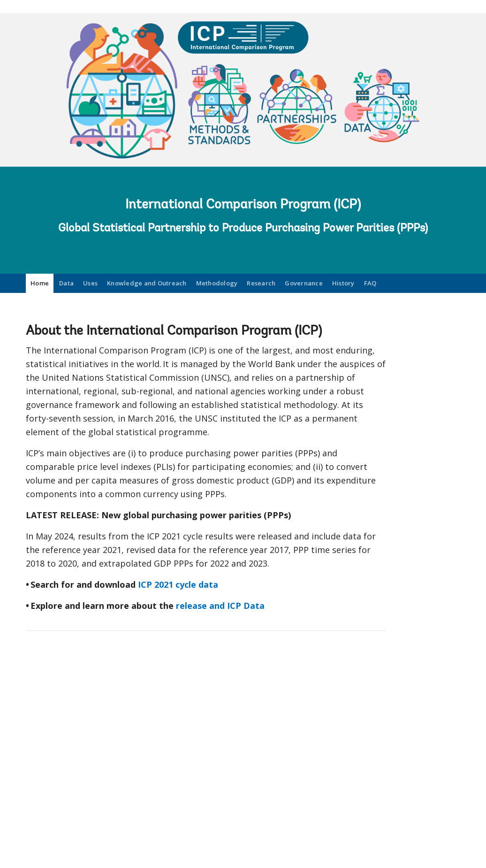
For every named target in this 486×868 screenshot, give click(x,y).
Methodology (217, 283)
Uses (90, 283)
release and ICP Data (220, 606)
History (343, 283)
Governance (304, 283)
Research (261, 283)
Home (40, 283)
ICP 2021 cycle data (178, 584)
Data (66, 283)
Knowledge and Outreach (147, 283)
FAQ (370, 283)
